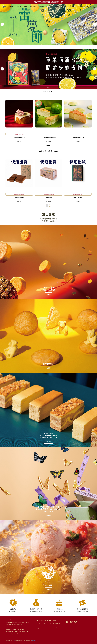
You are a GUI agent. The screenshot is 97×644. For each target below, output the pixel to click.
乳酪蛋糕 (49, 442)
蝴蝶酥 (49, 516)
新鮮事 (50, 7)
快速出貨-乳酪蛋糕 (19, 197)
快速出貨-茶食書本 (78, 197)
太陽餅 (49, 369)
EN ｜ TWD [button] (82, 7)
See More (49, 145)
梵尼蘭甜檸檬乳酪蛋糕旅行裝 (48, 137)
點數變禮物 (33, 7)
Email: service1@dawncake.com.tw (15, 629)
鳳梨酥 (49, 295)
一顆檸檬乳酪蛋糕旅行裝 (78, 137)
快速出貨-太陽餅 (48, 197)
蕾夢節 (26, 7)
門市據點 (64, 7)
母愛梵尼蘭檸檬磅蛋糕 (19, 137)
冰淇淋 (49, 590)
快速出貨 (19, 7)
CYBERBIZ (35, 640)
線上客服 (72, 7)
